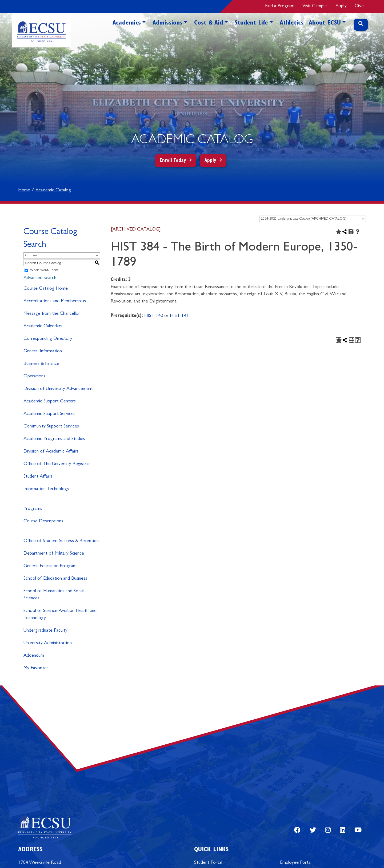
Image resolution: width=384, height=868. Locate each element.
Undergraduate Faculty (45, 631)
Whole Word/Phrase (44, 271)
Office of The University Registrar (57, 464)
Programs (33, 509)
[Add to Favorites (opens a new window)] (338, 232)
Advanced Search (40, 278)
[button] (144, 31)
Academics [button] (127, 23)
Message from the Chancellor (52, 314)
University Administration (48, 643)
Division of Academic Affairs (51, 452)
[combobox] (313, 219)
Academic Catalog (53, 191)
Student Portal (208, 863)
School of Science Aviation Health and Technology (60, 615)
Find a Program (280, 6)
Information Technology (46, 489)
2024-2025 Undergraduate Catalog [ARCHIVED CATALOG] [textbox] (304, 219)
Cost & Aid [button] (209, 23)
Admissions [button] (167, 23)
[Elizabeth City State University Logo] (41, 30)
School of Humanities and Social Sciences (54, 595)
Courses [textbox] (31, 256)
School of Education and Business (55, 579)
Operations (34, 377)
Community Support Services (51, 427)
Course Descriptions (43, 522)
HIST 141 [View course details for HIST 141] (179, 316)
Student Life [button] (251, 23)
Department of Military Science (54, 554)
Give (359, 6)
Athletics (292, 23)
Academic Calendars (43, 326)
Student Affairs (38, 477)
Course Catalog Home (46, 289)
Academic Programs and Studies (54, 439)
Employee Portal (296, 863)
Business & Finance (41, 364)
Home (24, 191)
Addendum (34, 656)
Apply (341, 6)
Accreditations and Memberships (55, 301)
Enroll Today (173, 161)
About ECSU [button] (325, 23)
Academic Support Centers (50, 402)
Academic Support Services (49, 414)
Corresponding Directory (48, 339)
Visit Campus (315, 6)
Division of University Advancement (58, 389)
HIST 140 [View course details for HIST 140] (154, 316)
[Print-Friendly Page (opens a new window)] (351, 232)
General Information (43, 352)
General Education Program (50, 566)
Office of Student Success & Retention (61, 541)
